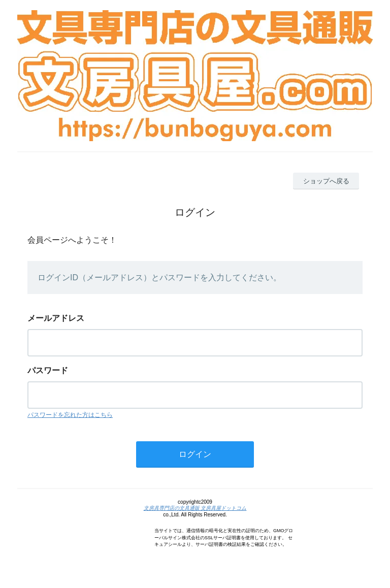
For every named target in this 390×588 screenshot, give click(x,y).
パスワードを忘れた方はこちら (70, 415)
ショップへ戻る (326, 181)
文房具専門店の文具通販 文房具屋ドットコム (195, 508)
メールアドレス (56, 318)
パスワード (48, 370)
